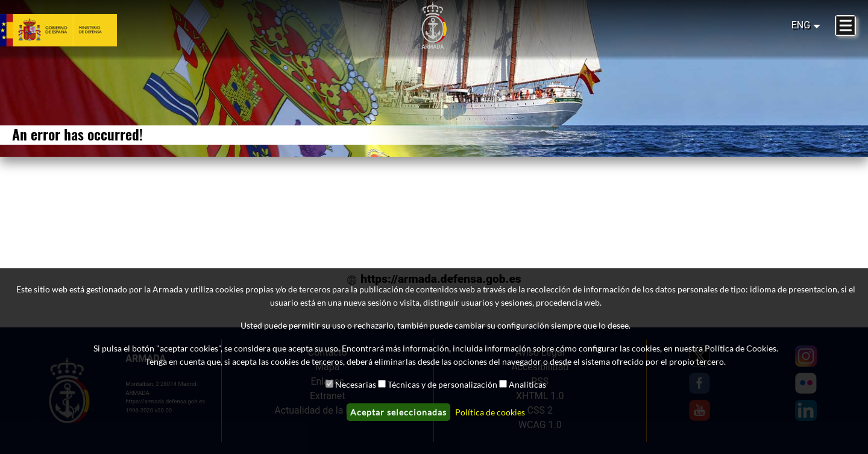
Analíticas (527, 384)
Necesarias (356, 384)
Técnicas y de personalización (442, 384)
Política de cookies (490, 412)
